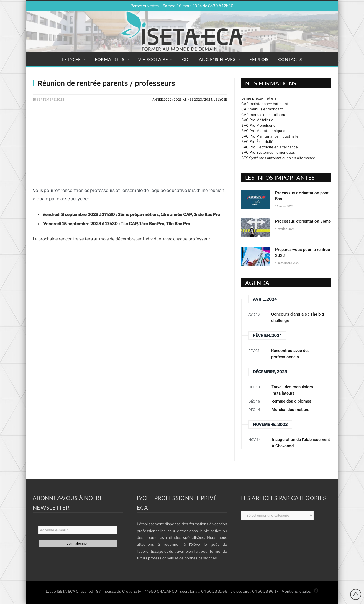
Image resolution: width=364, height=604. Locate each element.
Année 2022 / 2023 (167, 100)
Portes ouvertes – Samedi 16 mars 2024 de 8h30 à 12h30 (182, 6)
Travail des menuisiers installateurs (292, 390)
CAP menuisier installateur (264, 115)
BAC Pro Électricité (257, 141)
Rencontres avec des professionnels (290, 354)
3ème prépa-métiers (259, 98)
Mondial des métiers (290, 410)
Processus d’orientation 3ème (303, 221)
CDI (186, 59)
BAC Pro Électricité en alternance (270, 147)
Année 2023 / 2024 (198, 100)
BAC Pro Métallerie (257, 120)
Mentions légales (296, 591)
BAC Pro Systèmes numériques (268, 152)
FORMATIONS (110, 59)
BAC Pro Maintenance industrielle (270, 136)
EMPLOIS (259, 59)
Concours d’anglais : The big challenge (298, 317)
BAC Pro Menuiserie (258, 125)
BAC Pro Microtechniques (263, 131)
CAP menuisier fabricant (262, 109)
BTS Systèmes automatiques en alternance (278, 158)
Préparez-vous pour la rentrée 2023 (303, 252)
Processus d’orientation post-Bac (303, 196)
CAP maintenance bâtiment (265, 104)
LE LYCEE (71, 59)
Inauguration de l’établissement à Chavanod (301, 443)
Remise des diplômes (291, 401)
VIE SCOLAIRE (153, 59)
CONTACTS (290, 59)
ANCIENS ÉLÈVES (217, 59)
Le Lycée (220, 100)
